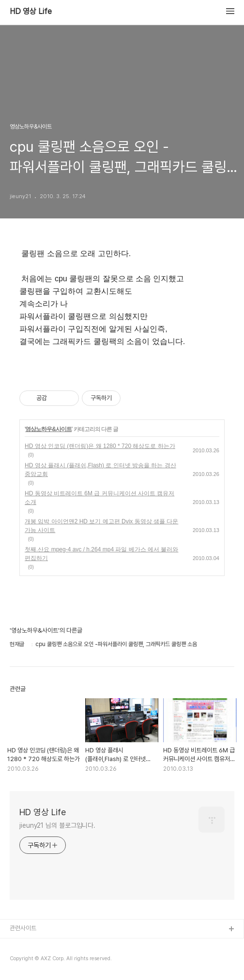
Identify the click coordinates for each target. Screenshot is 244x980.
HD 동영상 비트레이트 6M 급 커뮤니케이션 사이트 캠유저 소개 (99, 498)
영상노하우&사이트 (48, 429)
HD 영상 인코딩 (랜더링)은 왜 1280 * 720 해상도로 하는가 (100, 446)
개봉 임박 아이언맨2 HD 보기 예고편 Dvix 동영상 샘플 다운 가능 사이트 (101, 526)
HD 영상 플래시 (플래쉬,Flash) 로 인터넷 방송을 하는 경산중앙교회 (100, 470)
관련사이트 (23, 928)
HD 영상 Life (31, 12)
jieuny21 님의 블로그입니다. (57, 825)
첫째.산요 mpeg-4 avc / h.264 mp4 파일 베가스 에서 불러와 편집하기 (101, 554)
